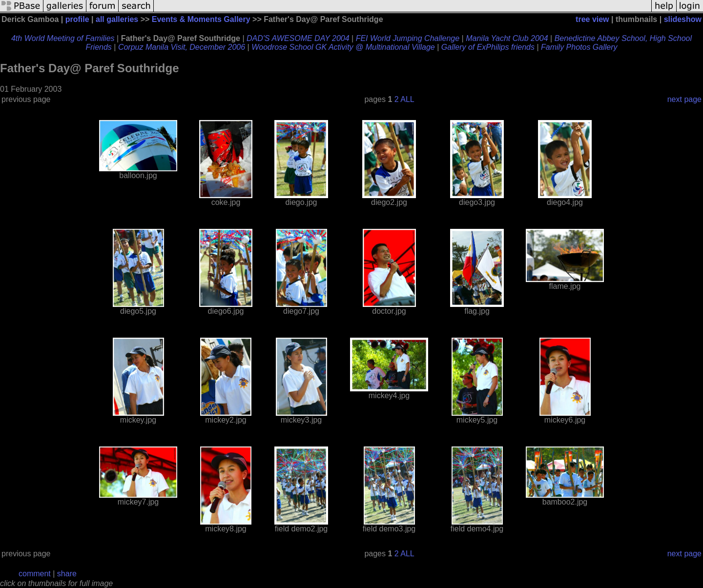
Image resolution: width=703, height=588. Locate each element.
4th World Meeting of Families (63, 38)
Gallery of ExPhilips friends (488, 47)
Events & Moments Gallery (201, 19)
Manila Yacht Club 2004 (507, 38)
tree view (592, 19)
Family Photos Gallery (579, 47)
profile (77, 19)
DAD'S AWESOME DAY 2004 (298, 38)
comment (35, 574)
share (67, 574)
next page (684, 99)
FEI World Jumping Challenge (408, 38)
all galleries (117, 19)
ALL (407, 99)
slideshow (683, 19)
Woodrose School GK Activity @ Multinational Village (343, 47)
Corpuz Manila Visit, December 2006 (182, 47)
